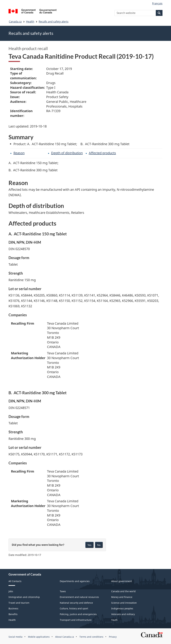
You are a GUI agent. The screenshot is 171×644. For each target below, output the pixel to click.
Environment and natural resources (79, 597)
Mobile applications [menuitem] (39, 637)
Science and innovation (124, 603)
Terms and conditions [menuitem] (91, 637)
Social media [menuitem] (15, 637)
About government (122, 581)
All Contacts (15, 581)
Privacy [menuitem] (113, 637)
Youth (114, 620)
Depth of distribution (67, 153)
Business (13, 608)
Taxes (63, 591)
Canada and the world (123, 591)
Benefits (13, 614)
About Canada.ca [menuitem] (65, 637)
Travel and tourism (19, 603)
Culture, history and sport (74, 608)
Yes (89, 545)
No (99, 545)
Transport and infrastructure (76, 620)
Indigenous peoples (122, 608)
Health (30, 22)
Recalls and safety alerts (54, 22)
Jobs (11, 591)
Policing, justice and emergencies (78, 614)
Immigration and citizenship (24, 597)
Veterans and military (123, 614)
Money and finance (122, 597)
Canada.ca (15, 22)
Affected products (102, 153)
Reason (19, 153)
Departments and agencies (75, 581)
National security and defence (76, 603)
